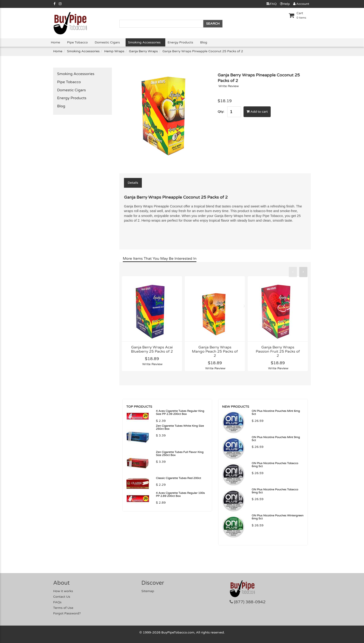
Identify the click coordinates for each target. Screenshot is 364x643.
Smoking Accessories (144, 42)
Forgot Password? (67, 613)
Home (55, 42)
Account (301, 4)
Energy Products (180, 42)
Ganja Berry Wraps (143, 51)
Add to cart (257, 112)
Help (285, 4)
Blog (204, 42)
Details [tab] (133, 183)
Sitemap (148, 591)
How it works (63, 591)
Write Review (229, 86)
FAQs (57, 602)
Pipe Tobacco (77, 42)
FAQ (271, 4)
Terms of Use (63, 608)
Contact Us (62, 597)
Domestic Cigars (107, 42)
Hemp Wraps (114, 51)
